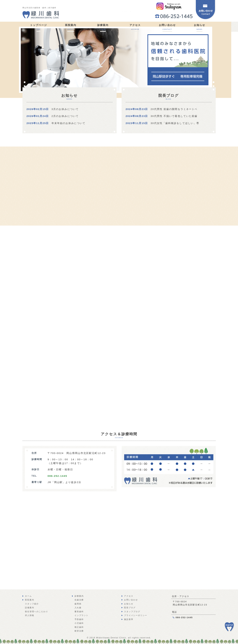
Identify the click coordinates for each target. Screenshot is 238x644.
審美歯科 (79, 612)
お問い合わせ (131, 600)
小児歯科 (79, 623)
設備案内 (30, 608)
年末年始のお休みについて (68, 123)
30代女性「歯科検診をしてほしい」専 (175, 123)
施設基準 (129, 619)
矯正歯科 (79, 627)
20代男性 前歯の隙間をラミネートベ (174, 109)
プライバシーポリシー (136, 615)
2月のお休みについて (65, 116)
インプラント (82, 615)
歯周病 (78, 604)
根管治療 (79, 631)
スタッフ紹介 (32, 604)
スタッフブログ (132, 612)
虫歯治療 (79, 600)
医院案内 (30, 600)
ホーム (28, 596)
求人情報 (30, 615)
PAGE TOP (231, 629)
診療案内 (79, 596)
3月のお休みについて (65, 109)
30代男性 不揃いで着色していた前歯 (174, 116)
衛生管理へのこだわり (37, 612)
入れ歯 (78, 608)
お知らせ (129, 604)
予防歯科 (79, 619)
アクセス (129, 596)
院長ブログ (130, 608)
